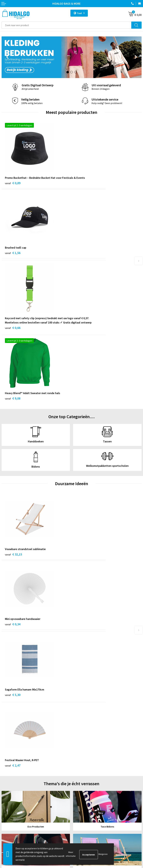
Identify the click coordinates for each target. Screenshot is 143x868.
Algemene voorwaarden (86, 807)
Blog (76, 752)
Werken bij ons (81, 756)
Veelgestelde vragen (84, 771)
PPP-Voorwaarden (83, 802)
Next (136, 58)
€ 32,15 (13, 422)
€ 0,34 (83, 422)
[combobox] (67, 25)
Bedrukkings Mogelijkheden (88, 776)
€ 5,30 (13, 493)
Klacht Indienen (10, 817)
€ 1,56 (83, 183)
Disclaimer (79, 821)
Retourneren (9, 812)
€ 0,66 (13, 266)
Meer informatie (71, 854)
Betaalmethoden (11, 807)
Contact (6, 802)
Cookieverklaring (82, 812)
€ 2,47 (83, 493)
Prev (7, 58)
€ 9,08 (83, 258)
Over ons (78, 766)
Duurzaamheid (81, 761)
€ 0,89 (13, 187)
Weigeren (103, 854)
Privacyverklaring (82, 817)
